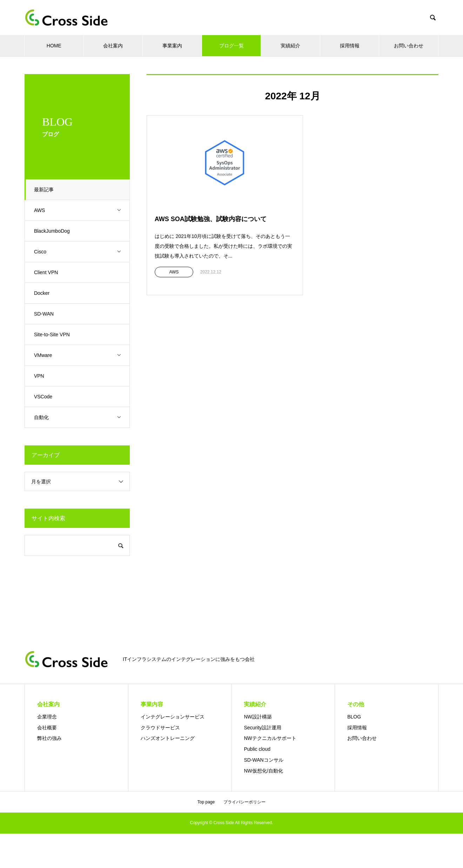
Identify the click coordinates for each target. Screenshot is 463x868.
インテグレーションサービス (173, 717)
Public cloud (257, 749)
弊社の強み (49, 738)
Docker (43, 293)
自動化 (82, 418)
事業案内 (172, 46)
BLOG (354, 717)
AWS (82, 210)
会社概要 (47, 728)
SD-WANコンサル (263, 760)
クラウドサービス (160, 728)
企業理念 (47, 717)
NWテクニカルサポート (270, 738)
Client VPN (47, 272)
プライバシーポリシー (244, 802)
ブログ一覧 (231, 46)
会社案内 (113, 46)
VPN (41, 376)
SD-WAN (45, 314)
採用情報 (350, 46)
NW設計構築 (258, 717)
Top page (206, 802)
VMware (82, 355)
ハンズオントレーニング (168, 738)
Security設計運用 (263, 728)
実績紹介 (290, 46)
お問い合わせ (409, 46)
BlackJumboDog (53, 231)
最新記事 (45, 190)
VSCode (45, 397)
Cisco (82, 252)
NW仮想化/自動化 (263, 771)
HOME (54, 46)
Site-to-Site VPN (53, 334)
